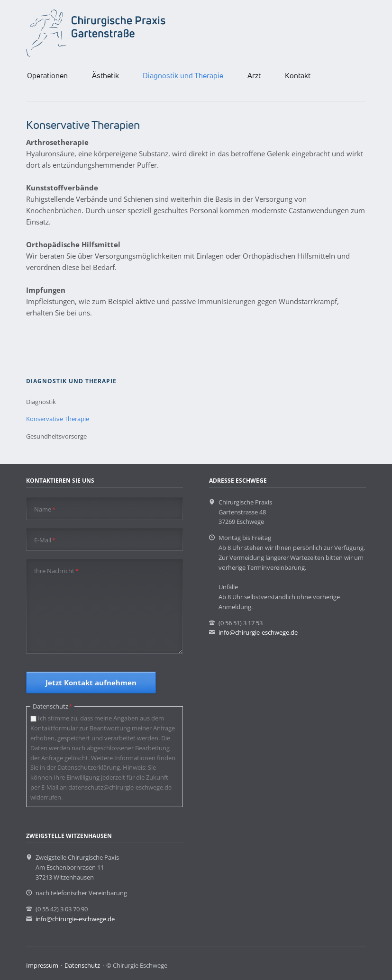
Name (45, 509)
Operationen (47, 75)
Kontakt (298, 75)
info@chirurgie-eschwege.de (258, 632)
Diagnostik (41, 402)
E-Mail (45, 540)
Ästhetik (105, 75)
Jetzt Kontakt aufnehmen (91, 683)
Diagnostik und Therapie (183, 75)
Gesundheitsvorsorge (56, 436)
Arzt (254, 75)
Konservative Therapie (58, 419)
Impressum (42, 965)
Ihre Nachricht (56, 571)
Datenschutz (82, 965)
